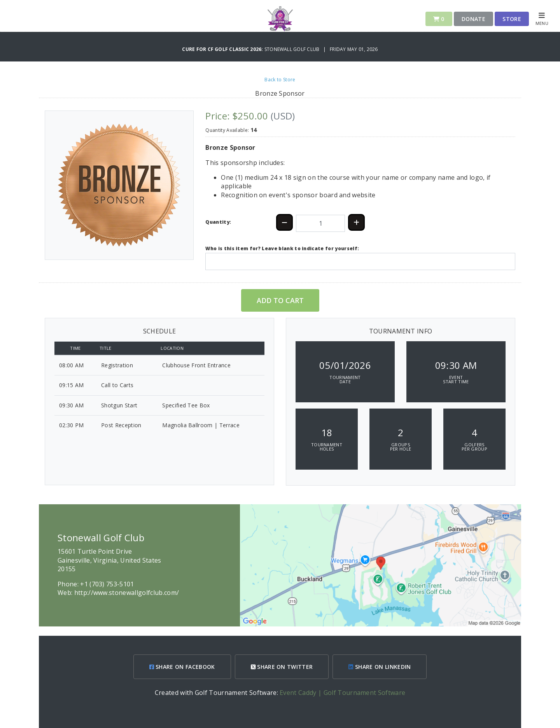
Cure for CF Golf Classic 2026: (223, 49)
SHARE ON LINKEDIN (380, 667)
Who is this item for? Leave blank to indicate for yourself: (282, 248)
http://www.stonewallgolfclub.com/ (127, 593)
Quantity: (218, 222)
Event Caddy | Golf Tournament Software (342, 693)
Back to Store (280, 80)
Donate (473, 19)
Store (512, 19)
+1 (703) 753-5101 (107, 584)
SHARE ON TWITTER (282, 667)
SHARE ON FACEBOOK (182, 667)
